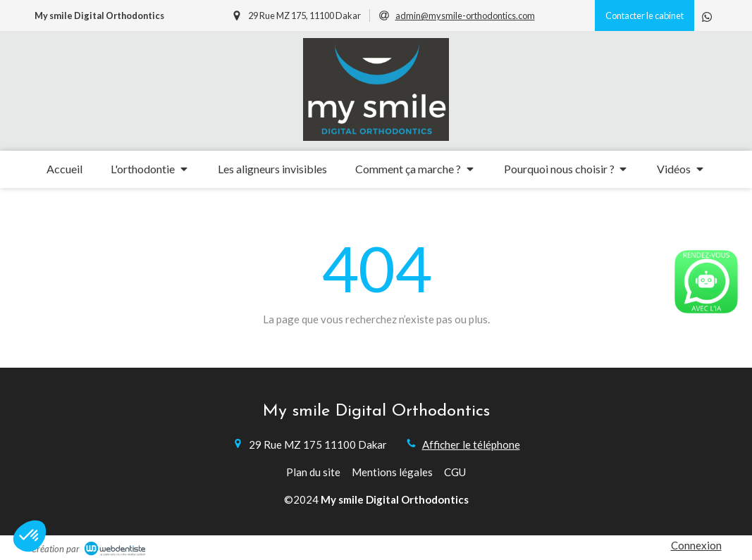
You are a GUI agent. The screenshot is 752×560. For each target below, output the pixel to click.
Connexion (696, 545)
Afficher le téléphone (471, 444)
